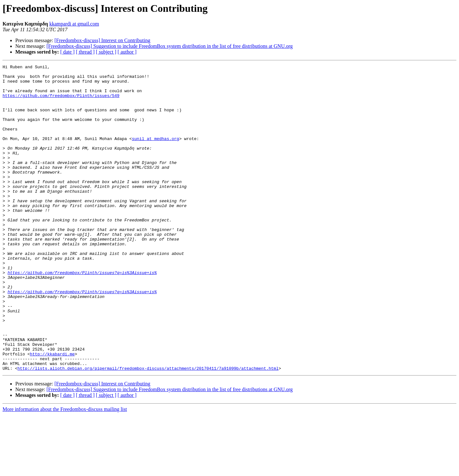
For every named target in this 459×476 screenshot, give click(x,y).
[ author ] (127, 52)
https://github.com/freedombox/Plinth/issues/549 (61, 102)
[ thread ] (85, 52)
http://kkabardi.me (52, 412)
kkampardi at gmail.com (74, 24)
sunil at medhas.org (156, 154)
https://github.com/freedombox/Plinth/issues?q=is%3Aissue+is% (82, 315)
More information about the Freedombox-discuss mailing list (65, 470)
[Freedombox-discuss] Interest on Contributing (102, 40)
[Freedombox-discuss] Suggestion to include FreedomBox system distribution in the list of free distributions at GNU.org (170, 46)
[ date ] (67, 52)
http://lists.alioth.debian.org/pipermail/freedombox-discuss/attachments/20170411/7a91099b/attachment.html (148, 429)
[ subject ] (106, 52)
